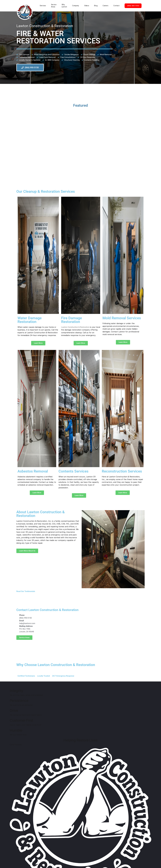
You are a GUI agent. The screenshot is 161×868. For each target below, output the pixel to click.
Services (43, 6)
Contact (116, 6)
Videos (87, 6)
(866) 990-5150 (133, 6)
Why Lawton (64, 6)
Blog (96, 6)
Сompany (76, 6)
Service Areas (54, 6)
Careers (105, 6)
